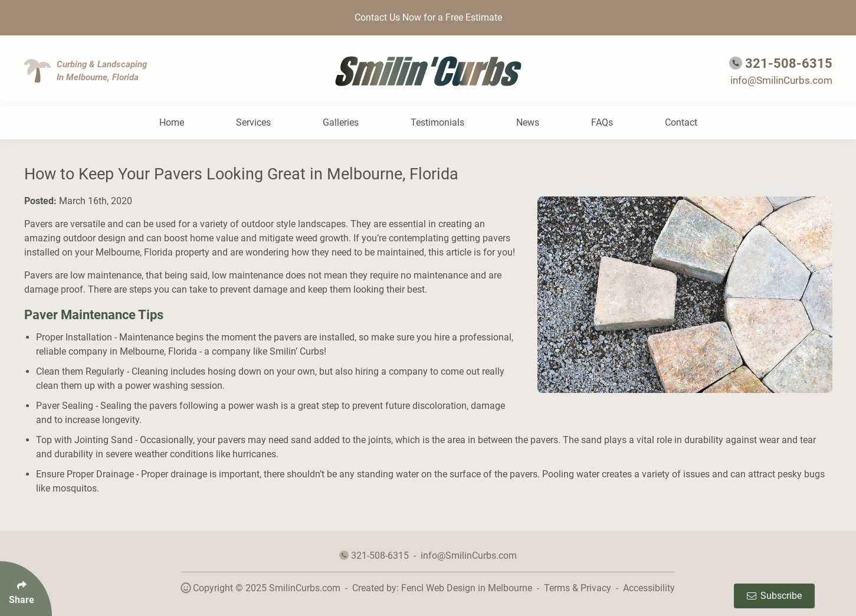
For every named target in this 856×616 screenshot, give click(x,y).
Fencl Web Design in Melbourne (467, 588)
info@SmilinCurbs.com (781, 80)
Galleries (341, 122)
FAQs (602, 122)
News (528, 122)
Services (253, 122)
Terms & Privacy (578, 588)
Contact (681, 122)
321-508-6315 (789, 63)
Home (172, 122)
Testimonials (437, 122)
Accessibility (649, 588)
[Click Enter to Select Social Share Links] (26, 589)
